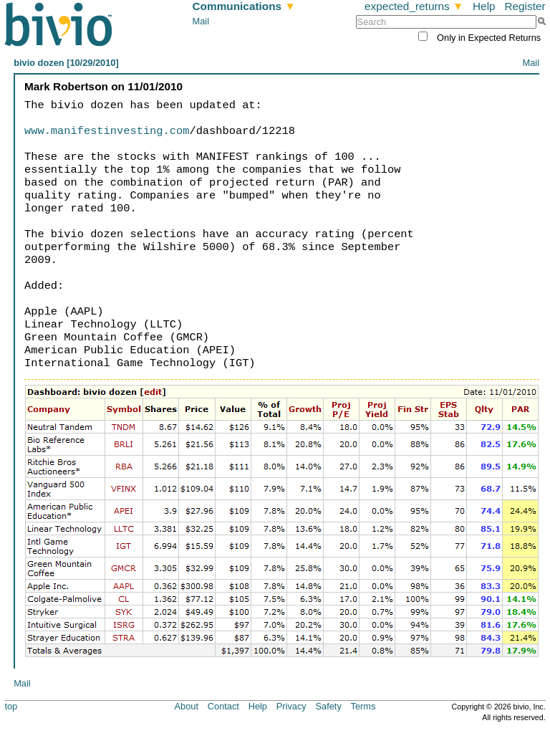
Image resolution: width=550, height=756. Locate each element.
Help (484, 6)
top (11, 706)
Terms (363, 706)
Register (525, 6)
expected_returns (414, 6)
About (187, 706)
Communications (244, 6)
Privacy (291, 706)
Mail (201, 21)
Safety (329, 706)
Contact (223, 706)
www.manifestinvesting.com (107, 131)
